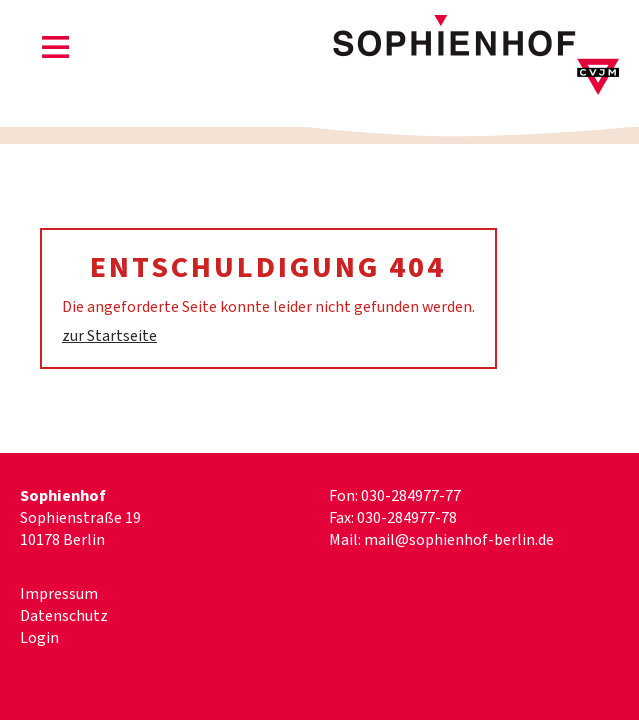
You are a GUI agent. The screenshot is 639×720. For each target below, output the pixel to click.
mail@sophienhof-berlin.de (459, 540)
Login (39, 638)
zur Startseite (109, 336)
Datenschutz (64, 616)
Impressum (59, 594)
